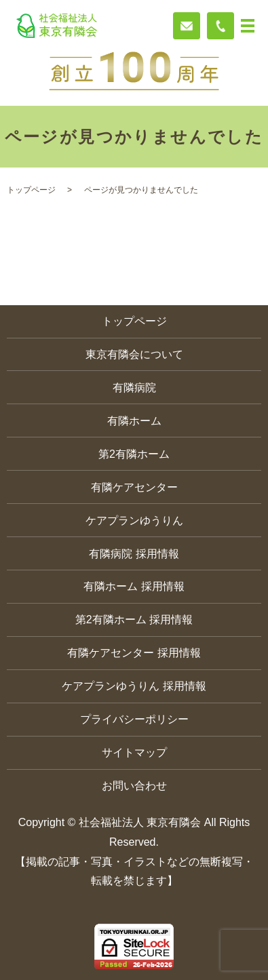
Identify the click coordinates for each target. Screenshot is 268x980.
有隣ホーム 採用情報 (134, 586)
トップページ (31, 190)
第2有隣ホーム (134, 454)
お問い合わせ (134, 786)
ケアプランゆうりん (134, 521)
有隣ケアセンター (134, 487)
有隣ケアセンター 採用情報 (134, 653)
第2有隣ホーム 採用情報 (134, 620)
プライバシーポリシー (134, 719)
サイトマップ (134, 752)
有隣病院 (134, 388)
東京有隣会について (134, 354)
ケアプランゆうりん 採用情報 (134, 686)
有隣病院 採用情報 (134, 554)
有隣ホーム (134, 421)
